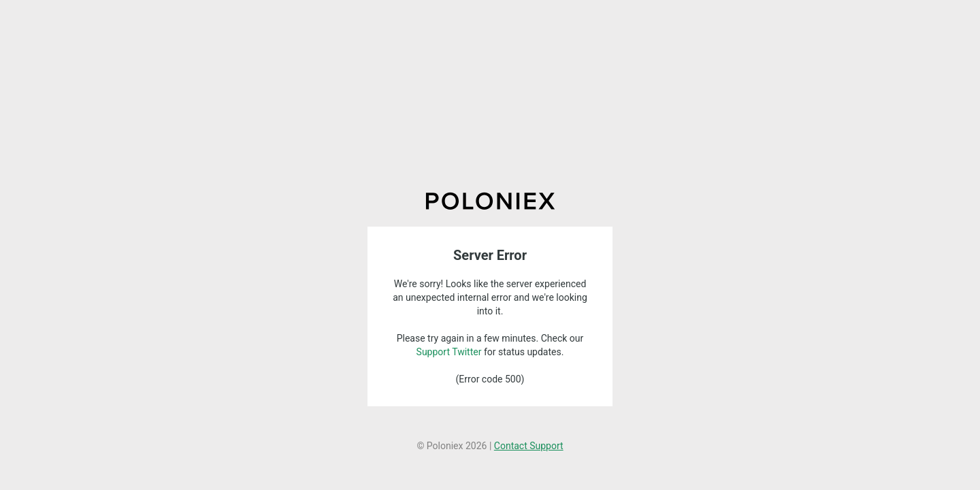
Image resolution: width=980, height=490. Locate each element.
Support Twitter (449, 352)
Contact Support (529, 446)
